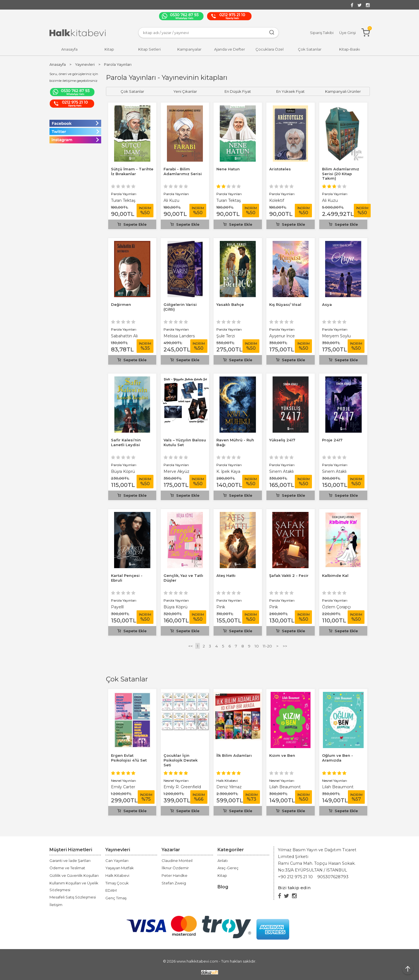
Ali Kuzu (171, 200)
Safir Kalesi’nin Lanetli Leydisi (126, 442)
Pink (221, 607)
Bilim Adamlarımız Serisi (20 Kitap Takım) (341, 174)
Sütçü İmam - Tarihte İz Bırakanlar (132, 171)
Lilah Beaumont (285, 787)
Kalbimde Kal (335, 575)
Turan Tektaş (123, 200)
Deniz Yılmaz (229, 787)
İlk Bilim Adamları (234, 755)
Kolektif (277, 200)
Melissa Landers (179, 336)
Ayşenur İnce (282, 336)
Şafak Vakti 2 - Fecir (289, 575)
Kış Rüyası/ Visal (285, 304)
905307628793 (333, 877)
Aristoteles (280, 169)
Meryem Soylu (336, 336)
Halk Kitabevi (227, 781)
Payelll (117, 607)
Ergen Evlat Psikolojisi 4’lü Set (129, 758)
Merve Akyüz (176, 471)
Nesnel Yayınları (124, 781)
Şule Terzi (226, 336)
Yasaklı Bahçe (230, 304)
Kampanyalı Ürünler (343, 91)
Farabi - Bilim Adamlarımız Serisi (183, 171)
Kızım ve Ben (282, 755)
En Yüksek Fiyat (290, 91)
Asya (327, 304)
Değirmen (121, 304)
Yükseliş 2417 (282, 440)
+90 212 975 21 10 (295, 877)
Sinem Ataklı (281, 471)
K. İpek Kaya (228, 471)
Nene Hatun (228, 169)
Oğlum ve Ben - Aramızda (338, 758)
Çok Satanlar (127, 679)
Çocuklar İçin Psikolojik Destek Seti (181, 760)
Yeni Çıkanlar (185, 91)
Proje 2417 (332, 440)
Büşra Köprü (123, 471)
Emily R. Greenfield (182, 787)
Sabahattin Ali (124, 336)
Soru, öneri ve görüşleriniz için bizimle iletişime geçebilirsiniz (74, 77)
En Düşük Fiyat (238, 91)
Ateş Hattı (226, 575)
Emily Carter (123, 787)
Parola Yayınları (124, 194)
